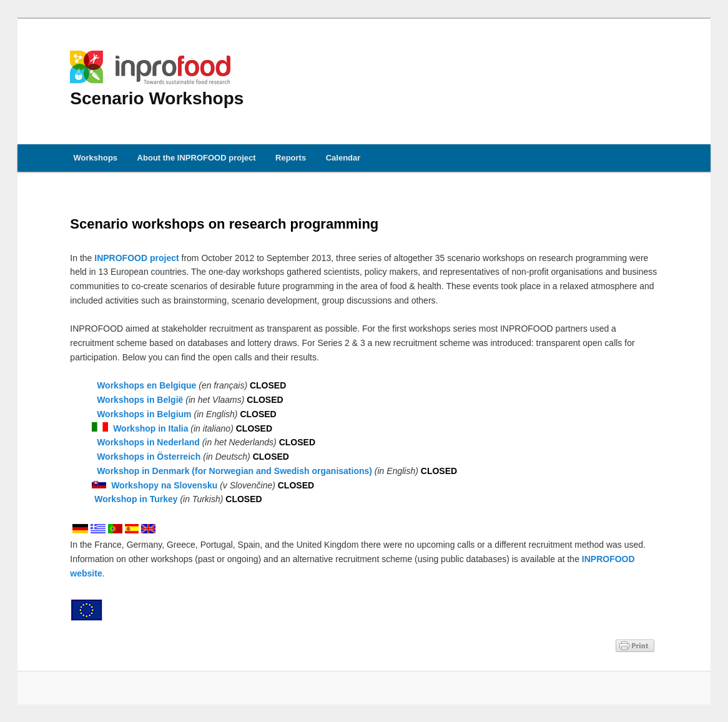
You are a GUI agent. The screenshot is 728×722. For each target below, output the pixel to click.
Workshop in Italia (150, 428)
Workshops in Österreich (149, 457)
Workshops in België (140, 400)
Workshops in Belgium (144, 414)
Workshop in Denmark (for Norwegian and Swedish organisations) (234, 471)
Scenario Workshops (157, 79)
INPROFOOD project (136, 258)
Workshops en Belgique (146, 385)
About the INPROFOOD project (197, 158)
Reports (291, 158)
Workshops (96, 158)
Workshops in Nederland (148, 442)
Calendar (343, 158)
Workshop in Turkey (136, 499)
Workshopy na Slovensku (164, 485)
